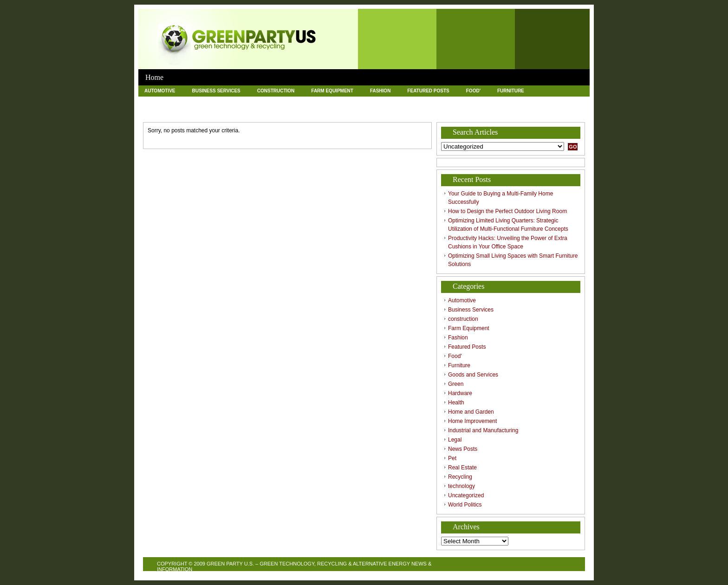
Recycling (280, 112)
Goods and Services (171, 101)
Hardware (261, 101)
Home (154, 77)
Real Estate (234, 112)
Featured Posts (428, 91)
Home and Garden (350, 101)
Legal (563, 101)
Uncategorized (379, 112)
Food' (473, 91)
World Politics (437, 112)
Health (301, 101)
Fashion (380, 91)
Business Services (216, 91)
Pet (197, 112)
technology (327, 112)
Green (222, 101)
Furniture (511, 91)
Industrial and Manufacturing (497, 101)
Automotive (160, 91)
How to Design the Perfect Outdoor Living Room (507, 211)
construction (276, 91)
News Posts (160, 112)
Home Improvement (415, 101)
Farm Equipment (332, 91)
